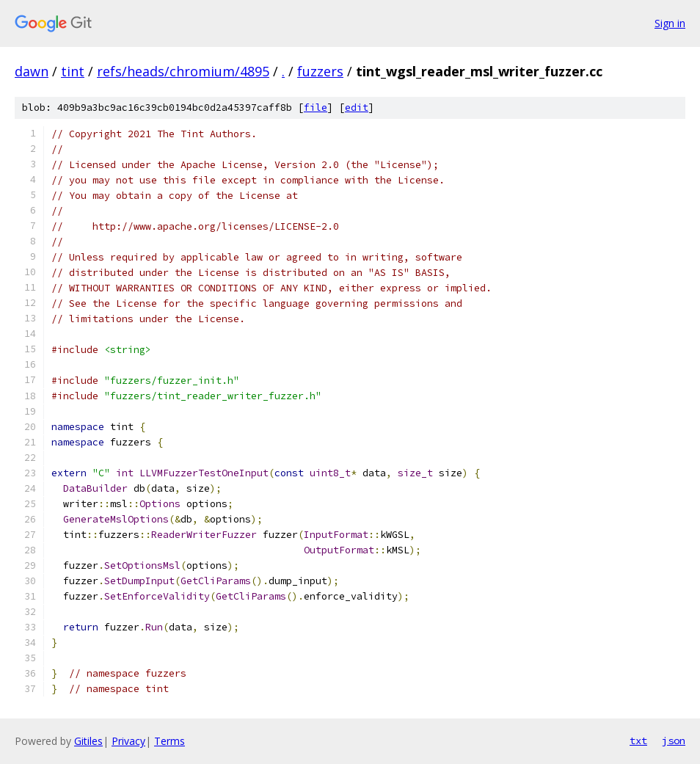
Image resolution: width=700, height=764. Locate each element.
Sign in (670, 23)
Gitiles (88, 741)
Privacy (128, 741)
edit (357, 108)
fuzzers (320, 71)
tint (73, 71)
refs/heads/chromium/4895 (183, 71)
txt (638, 741)
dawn (32, 71)
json (674, 741)
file (316, 108)
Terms (169, 741)
